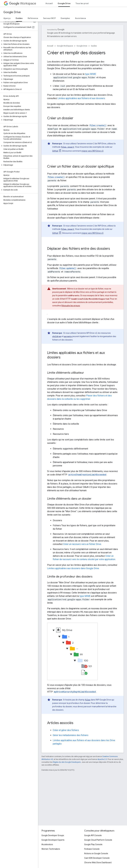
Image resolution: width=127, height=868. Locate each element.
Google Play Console (93, 844)
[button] (18, 41)
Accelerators (47, 844)
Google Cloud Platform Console (98, 840)
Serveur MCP (49, 18)
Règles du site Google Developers (67, 762)
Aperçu (7, 18)
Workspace (23, 3)
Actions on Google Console (96, 853)
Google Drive (12, 12)
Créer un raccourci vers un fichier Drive (82, 544)
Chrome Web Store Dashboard (98, 862)
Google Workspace (65, 46)
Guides (94, 46)
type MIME (91, 74)
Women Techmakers (51, 849)
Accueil (49, 3)
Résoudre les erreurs (71, 306)
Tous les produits (84, 3)
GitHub (55, 151)
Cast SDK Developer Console (97, 858)
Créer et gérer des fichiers (66, 730)
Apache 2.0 (102, 759)
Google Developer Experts (53, 840)
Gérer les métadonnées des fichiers (71, 735)
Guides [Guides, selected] (19, 18)
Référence (33, 18)
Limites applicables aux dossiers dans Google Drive (73, 568)
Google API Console (93, 835)
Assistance (80, 18)
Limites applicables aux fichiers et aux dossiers (81, 98)
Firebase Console (92, 849)
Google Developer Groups (53, 835)
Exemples (65, 18)
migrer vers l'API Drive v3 (92, 151)
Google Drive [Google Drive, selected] (64, 3)
